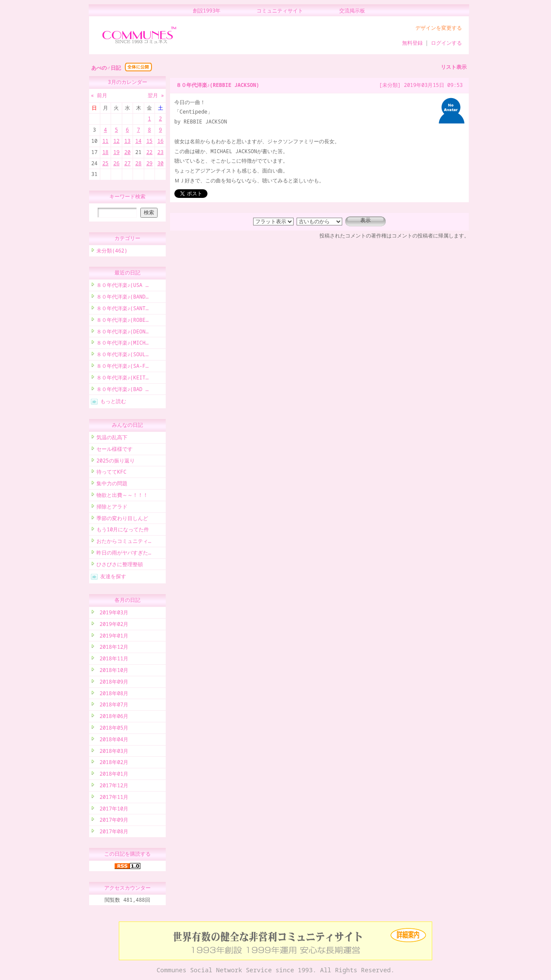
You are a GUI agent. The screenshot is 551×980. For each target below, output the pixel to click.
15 (149, 141)
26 (116, 163)
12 (116, 141)
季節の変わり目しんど (122, 519)
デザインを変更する (439, 28)
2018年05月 (112, 729)
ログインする (446, 43)
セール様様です (115, 450)
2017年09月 (112, 821)
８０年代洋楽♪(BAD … (122, 390)
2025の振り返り (116, 462)
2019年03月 (112, 614)
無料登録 (412, 43)
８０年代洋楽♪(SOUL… (122, 356)
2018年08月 (112, 695)
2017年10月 (112, 810)
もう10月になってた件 (123, 531)
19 (116, 152)
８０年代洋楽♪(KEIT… (122, 379)
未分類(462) (112, 252)
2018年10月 (112, 671)
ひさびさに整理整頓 (120, 566)
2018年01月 (112, 775)
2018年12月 (112, 648)
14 (138, 141)
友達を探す (113, 578)
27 (127, 163)
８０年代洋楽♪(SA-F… (122, 367)
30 (160, 163)
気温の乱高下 (112, 439)
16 (160, 141)
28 (138, 163)
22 (149, 152)
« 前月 (99, 95)
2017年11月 (112, 798)
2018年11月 (112, 660)
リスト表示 (454, 67)
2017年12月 (112, 787)
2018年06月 (112, 717)
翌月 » (156, 95)
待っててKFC (111, 473)
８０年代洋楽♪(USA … (122, 286)
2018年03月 (112, 752)
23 (160, 152)
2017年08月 (112, 833)
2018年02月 (112, 763)
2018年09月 (112, 683)
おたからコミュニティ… (124, 542)
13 (127, 141)
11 (105, 141)
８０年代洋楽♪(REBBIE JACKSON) (218, 85)
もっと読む (113, 402)
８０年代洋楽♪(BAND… (122, 298)
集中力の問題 (112, 485)
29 (149, 163)
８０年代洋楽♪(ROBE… (122, 321)
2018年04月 (112, 741)
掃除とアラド (112, 508)
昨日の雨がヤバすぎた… (124, 554)
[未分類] (390, 85)
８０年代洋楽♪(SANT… (122, 310)
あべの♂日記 (106, 68)
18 (105, 152)
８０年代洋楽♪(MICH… (122, 344)
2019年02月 (112, 625)
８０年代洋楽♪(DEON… (122, 333)
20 (127, 152)
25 (105, 163)
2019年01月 (112, 637)
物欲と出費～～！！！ (122, 496)
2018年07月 (112, 706)
